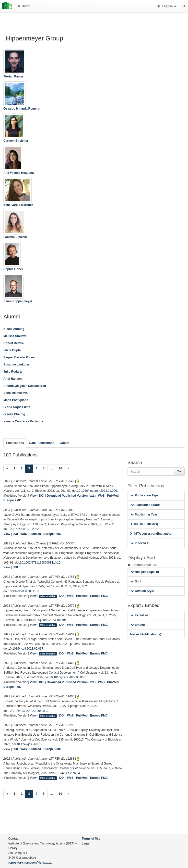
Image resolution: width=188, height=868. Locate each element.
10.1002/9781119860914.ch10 (40, 563)
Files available (48, 596)
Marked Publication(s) (146, 634)
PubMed (113, 496)
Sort (136, 581)
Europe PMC (12, 500)
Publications (15, 443)
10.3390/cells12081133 (24, 591)
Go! (179, 471)
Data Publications (42, 443)
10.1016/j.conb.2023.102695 (48, 620)
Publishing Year (144, 515)
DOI (42, 496)
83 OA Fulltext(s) (144, 524)
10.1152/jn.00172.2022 (24, 529)
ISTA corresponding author (152, 534)
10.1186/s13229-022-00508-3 (28, 711)
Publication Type (145, 495)
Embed (138, 625)
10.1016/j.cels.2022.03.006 (67, 677)
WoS (101, 496)
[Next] (68, 469)
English (167, 6)
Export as (140, 615)
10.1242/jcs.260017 (30, 744)
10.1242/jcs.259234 (67, 773)
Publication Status (146, 505)
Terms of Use (91, 839)
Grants (65, 443)
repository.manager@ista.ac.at (30, 863)
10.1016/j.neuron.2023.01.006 (97, 491)
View (33, 496)
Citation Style (142, 591)
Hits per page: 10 (145, 572)
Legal (86, 843)
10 (60, 468)
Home (24, 6)
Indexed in (140, 543)
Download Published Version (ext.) (71, 496)
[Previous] (7, 469)
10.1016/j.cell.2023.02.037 (26, 649)
